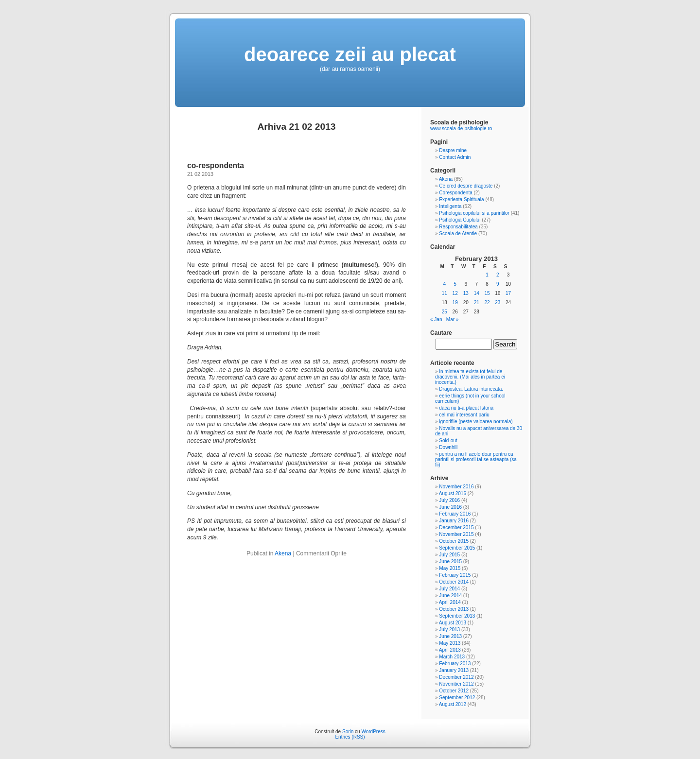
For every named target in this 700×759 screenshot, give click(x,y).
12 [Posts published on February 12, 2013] (455, 293)
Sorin (348, 732)
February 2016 (455, 514)
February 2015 (455, 575)
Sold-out (448, 440)
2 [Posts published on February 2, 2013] (498, 275)
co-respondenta (216, 165)
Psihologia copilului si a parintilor (474, 213)
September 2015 (457, 548)
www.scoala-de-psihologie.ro (461, 129)
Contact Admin (455, 157)
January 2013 (454, 670)
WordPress (373, 732)
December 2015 (456, 527)
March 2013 (452, 657)
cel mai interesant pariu (464, 415)
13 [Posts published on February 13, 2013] (466, 293)
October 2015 (454, 541)
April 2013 (450, 650)
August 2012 (453, 704)
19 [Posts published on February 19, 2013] (455, 302)
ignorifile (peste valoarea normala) (476, 422)
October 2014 (454, 582)
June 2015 (450, 561)
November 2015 (456, 534)
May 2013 (450, 643)
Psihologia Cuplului (460, 220)
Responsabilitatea (458, 227)
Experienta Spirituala (461, 199)
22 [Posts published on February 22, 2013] (487, 302)
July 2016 (449, 500)
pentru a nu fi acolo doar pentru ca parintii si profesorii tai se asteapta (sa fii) (476, 459)
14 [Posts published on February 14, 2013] (477, 293)
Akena (283, 553)
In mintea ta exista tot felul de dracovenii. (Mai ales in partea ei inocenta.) (470, 377)
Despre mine (453, 150)
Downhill (448, 447)
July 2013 (449, 630)
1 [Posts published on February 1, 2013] (487, 275)
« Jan (436, 319)
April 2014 (450, 602)
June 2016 (450, 507)
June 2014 (450, 595)
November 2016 (456, 487)
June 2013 (450, 636)
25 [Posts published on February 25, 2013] (445, 312)
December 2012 (456, 677)
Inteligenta (450, 206)
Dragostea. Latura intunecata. (471, 389)
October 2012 (454, 691)
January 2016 (454, 521)
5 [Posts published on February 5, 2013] (455, 284)
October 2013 (454, 609)
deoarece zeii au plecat (350, 54)
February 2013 (455, 664)
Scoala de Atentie (458, 233)
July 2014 (449, 589)
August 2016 (453, 493)
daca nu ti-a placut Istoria (466, 408)
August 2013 (453, 623)
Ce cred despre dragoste (466, 186)
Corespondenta (455, 193)
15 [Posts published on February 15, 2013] (487, 293)
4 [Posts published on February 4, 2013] (445, 284)
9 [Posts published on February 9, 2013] (498, 284)
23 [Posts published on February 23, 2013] (498, 302)
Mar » (453, 319)
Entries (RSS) (350, 737)
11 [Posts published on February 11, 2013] (445, 293)
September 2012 (457, 698)
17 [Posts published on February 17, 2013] (508, 293)
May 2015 (450, 568)
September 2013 (457, 616)
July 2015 (449, 555)
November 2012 (456, 684)
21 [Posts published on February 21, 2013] (477, 302)
